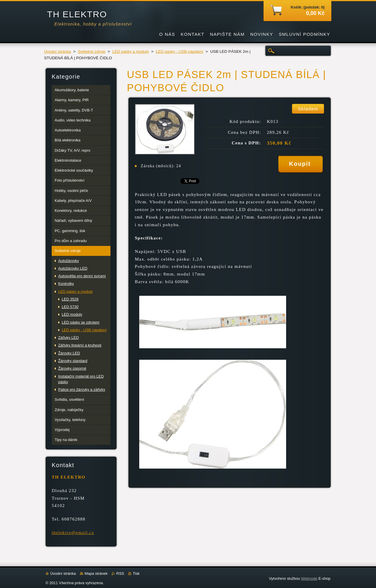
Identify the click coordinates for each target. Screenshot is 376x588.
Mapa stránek (96, 573)
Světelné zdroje (92, 51)
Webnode (309, 578)
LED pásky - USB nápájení (179, 51)
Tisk (136, 573)
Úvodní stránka (57, 51)
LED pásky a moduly (131, 51)
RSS (120, 573)
